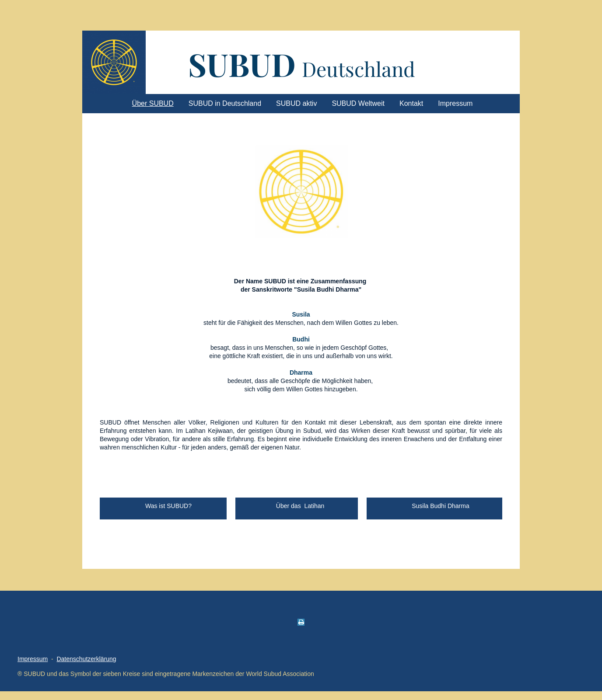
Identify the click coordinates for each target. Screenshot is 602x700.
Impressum (455, 103)
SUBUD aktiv (296, 103)
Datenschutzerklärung (86, 659)
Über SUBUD (153, 103)
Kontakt (411, 103)
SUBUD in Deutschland (225, 103)
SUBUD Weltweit (358, 103)
